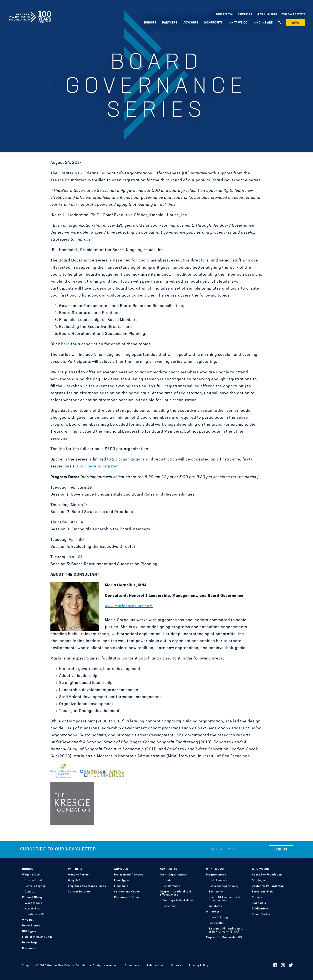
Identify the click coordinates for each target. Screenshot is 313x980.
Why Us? (28, 920)
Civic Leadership (220, 880)
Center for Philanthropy (268, 886)
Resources (29, 948)
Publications (260, 909)
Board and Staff (263, 892)
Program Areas (216, 875)
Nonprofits (214, 23)
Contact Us (245, 14)
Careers (257, 897)
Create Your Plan (36, 914)
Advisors (191, 23)
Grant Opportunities (173, 875)
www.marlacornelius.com (129, 606)
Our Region (259, 880)
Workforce (215, 906)
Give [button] (296, 23)
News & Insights (267, 14)
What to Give (33, 903)
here (66, 344)
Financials (121, 886)
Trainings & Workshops (178, 901)
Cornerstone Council (128, 892)
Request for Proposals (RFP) (225, 938)
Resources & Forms (127, 897)
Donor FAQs (30, 943)
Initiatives (213, 912)
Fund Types (122, 880)
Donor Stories (31, 926)
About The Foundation (267, 875)
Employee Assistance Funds (87, 886)
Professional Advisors (129, 875)
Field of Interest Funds (37, 937)
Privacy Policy (199, 966)
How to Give (33, 909)
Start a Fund (33, 880)
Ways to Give (31, 875)
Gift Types (29, 931)
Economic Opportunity (224, 886)
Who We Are (263, 23)
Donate (30, 892)
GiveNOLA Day (218, 918)
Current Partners (79, 892)
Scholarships (171, 886)
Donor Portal (225, 14)
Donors (150, 23)
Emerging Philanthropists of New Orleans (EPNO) (226, 930)
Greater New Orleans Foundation (29, 13)
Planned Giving (32, 897)
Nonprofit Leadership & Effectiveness (176, 893)
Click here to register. (98, 466)
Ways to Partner (79, 875)
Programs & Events (293, 14)
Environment (217, 892)
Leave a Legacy (35, 886)
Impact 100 (216, 923)
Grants (167, 880)
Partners (170, 23)
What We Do (238, 23)
